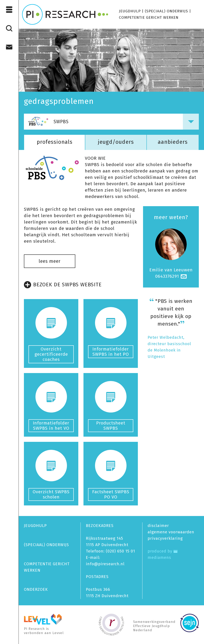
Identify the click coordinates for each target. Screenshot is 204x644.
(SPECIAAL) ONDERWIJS (166, 11)
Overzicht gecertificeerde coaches (51, 354)
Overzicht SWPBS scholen (51, 494)
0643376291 (167, 276)
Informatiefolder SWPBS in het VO (51, 426)
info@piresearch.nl (105, 564)
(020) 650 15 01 (120, 551)
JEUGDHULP (130, 11)
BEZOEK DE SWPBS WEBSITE (63, 285)
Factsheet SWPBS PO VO (111, 494)
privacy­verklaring (165, 538)
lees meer (50, 261)
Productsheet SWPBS (111, 426)
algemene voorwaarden (171, 532)
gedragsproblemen (59, 101)
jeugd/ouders (116, 142)
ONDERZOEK (36, 589)
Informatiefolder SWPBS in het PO (111, 352)
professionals (55, 142)
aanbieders (173, 142)
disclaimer (158, 526)
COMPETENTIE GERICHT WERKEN (149, 17)
